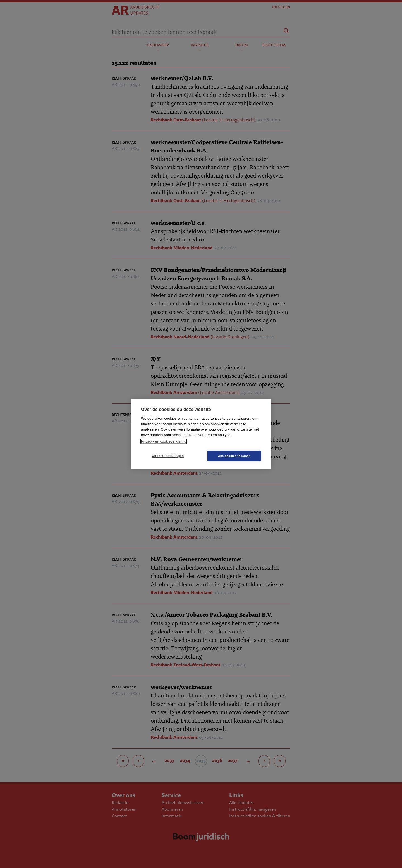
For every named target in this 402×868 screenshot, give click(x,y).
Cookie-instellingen (168, 456)
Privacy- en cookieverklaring (164, 441)
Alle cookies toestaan (234, 456)
